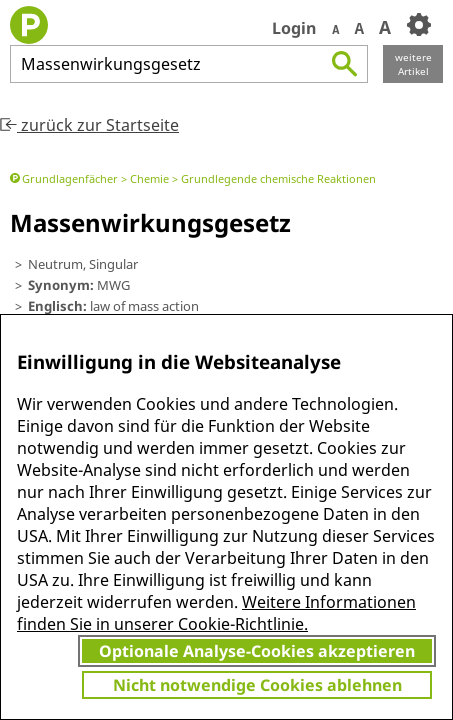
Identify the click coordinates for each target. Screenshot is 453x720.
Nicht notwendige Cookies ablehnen (257, 685)
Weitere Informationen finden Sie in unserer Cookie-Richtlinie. (216, 613)
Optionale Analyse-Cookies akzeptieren (257, 651)
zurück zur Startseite (89, 125)
